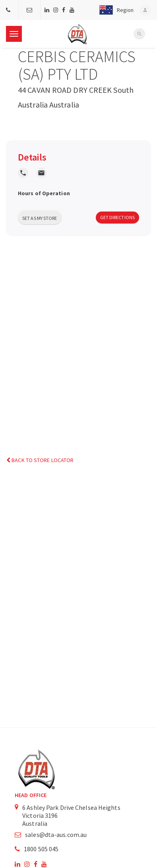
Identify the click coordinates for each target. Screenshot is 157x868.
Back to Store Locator (40, 460)
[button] (114, 10)
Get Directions (117, 217)
